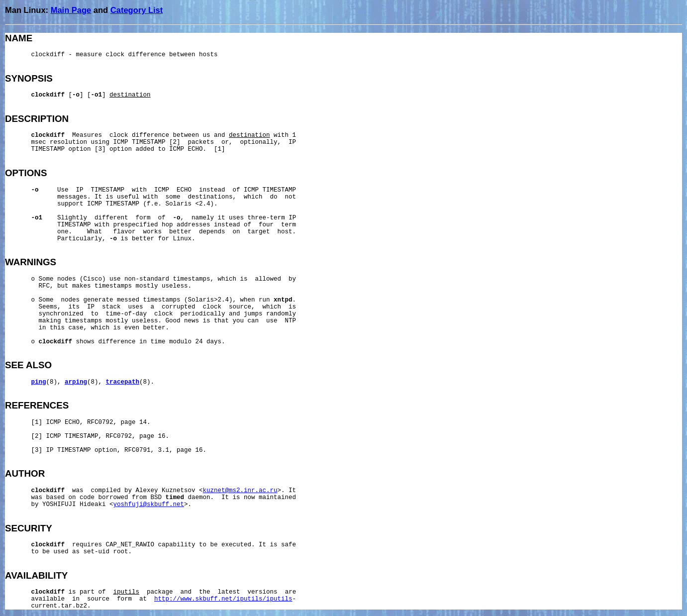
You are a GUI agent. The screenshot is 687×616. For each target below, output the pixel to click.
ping (39, 382)
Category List (137, 10)
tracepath (123, 382)
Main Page (71, 10)
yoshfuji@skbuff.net (149, 505)
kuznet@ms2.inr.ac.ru (240, 491)
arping (76, 382)
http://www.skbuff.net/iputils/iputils (223, 599)
